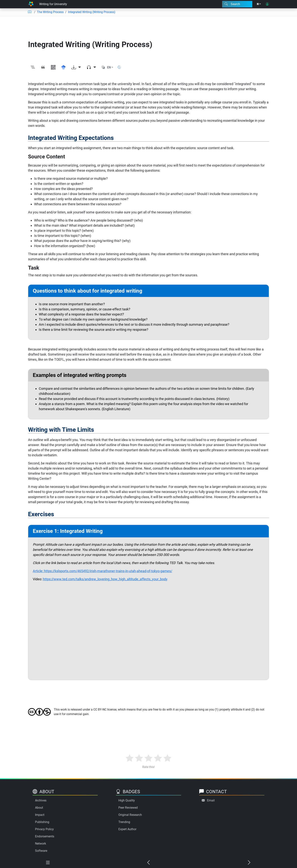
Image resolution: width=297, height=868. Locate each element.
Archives (41, 800)
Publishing (42, 822)
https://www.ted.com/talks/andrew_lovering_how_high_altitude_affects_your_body (105, 579)
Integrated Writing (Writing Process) (92, 12)
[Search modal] (237, 4)
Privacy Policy (44, 829)
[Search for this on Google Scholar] (63, 67)
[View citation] (43, 67)
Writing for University (53, 4)
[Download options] (76, 67)
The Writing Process (50, 12)
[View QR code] (53, 67)
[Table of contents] (30, 12)
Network (41, 844)
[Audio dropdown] (91, 67)
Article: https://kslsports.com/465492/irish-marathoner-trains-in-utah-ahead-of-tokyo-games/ (102, 571)
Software (41, 851)
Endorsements (45, 836)
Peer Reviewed (128, 808)
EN (109, 67)
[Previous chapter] (149, 863)
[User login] (267, 4)
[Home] (31, 4)
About (39, 808)
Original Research (130, 815)
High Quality (127, 800)
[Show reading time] (119, 67)
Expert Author (127, 829)
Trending (124, 822)
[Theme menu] (259, 4)
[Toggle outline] (33, 67)
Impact (40, 815)
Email (211, 800)
